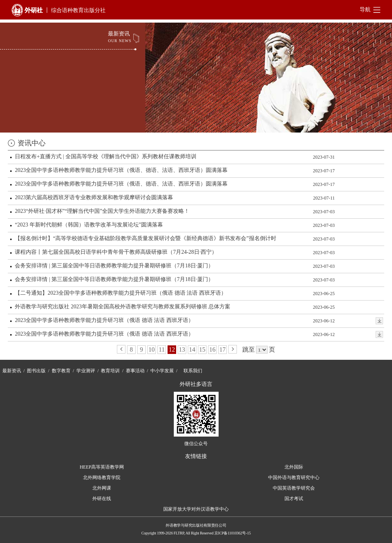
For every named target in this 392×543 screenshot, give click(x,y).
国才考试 (294, 499)
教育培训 (110, 371)
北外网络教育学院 (102, 478)
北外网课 (102, 488)
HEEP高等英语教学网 (102, 467)
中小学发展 (162, 371)
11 (162, 349)
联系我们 (193, 371)
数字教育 (61, 371)
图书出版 (36, 371)
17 (222, 349)
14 (192, 349)
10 (152, 349)
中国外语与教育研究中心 (294, 478)
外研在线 (102, 499)
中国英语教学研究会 (294, 488)
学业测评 (86, 371)
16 (212, 349)
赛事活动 (135, 371)
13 (182, 349)
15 (202, 349)
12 (172, 349)
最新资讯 (12, 371)
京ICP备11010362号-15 (232, 533)
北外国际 (294, 467)
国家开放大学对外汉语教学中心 (196, 509)
